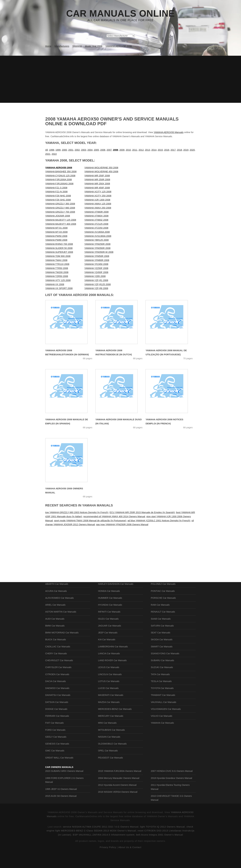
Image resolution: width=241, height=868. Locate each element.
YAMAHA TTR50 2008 (57, 268)
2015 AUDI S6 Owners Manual (61, 816)
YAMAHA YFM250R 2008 (97, 244)
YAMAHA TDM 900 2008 (58, 256)
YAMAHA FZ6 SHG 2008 (58, 200)
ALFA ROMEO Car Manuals (60, 612)
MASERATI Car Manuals (111, 709)
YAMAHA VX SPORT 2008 (59, 288)
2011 (135, 150)
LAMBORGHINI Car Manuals (113, 660)
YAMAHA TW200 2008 (57, 272)
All (47, 150)
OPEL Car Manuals (108, 764)
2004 (90, 150)
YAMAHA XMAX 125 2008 (98, 204)
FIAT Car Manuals (55, 737)
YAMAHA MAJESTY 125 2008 (61, 220)
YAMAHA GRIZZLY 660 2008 (60, 208)
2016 (167, 150)
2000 (64, 150)
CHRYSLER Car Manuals (58, 681)
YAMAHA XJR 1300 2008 (97, 200)
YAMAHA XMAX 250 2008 (98, 208)
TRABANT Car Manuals (163, 709)
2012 (141, 150)
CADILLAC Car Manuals (58, 660)
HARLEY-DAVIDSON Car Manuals (116, 598)
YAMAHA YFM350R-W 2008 (99, 252)
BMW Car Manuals (55, 640)
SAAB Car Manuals (161, 633)
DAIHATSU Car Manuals (58, 709)
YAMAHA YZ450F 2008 (96, 272)
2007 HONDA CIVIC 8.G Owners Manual (172, 791)
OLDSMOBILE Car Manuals (112, 758)
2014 (154, 150)
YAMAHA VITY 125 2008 (58, 280)
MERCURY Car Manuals (111, 730)
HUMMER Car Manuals (110, 612)
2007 (109, 150)
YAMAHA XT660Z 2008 (96, 220)
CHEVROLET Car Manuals (59, 674)
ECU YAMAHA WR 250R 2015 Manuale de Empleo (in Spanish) (142, 512)
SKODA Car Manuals (162, 653)
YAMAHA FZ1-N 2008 (56, 192)
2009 (122, 150)
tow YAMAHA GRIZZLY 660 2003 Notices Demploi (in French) (77, 512)
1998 (52, 150)
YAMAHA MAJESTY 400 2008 (61, 224)
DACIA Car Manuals (56, 695)
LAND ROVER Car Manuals (112, 674)
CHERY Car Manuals (56, 667)
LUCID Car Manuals (108, 702)
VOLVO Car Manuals (162, 730)
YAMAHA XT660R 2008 (97, 212)
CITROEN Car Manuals (57, 688)
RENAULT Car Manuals (163, 626)
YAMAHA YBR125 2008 (97, 240)
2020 (192, 150)
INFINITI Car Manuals (109, 626)
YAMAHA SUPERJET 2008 (59, 252)
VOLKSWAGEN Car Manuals (166, 723)
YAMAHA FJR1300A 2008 (59, 180)
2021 (48, 154)
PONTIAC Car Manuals (163, 605)
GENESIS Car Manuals (57, 758)
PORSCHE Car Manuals (163, 612)
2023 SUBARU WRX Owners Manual (64, 791)
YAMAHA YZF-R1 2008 (96, 280)
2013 (147, 150)
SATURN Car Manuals (162, 640)
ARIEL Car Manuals (55, 619)
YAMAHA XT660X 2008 (96, 216)
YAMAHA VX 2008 (55, 284)
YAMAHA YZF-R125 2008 (98, 284)
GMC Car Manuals (55, 764)
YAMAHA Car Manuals (162, 737)
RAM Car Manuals (160, 619)
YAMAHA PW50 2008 (56, 236)
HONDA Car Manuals (109, 605)
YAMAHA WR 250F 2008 (97, 176)
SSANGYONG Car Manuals (165, 667)
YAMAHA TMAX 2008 (56, 260)
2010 (128, 150)
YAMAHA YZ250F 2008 (96, 268)
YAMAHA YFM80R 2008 (97, 260)
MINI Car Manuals (107, 737)
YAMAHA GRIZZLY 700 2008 (60, 212)
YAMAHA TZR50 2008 (57, 276)
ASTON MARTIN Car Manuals (61, 626)
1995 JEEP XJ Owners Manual (61, 809)
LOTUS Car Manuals (109, 695)
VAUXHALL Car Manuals (164, 716)
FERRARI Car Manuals (57, 730)
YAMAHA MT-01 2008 (56, 228)
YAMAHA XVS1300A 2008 (98, 236)
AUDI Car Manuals (55, 633)
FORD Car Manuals (55, 744)
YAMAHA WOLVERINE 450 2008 (101, 172)
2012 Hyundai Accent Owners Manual (117, 805)
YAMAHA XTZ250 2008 (96, 228)
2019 (186, 150)
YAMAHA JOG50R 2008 (58, 216)
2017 (173, 150)
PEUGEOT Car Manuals (110, 771)
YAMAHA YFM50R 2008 (97, 256)
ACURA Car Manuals (56, 605)
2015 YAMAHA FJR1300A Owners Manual (120, 791)
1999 (58, 150)
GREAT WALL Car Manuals (59, 771)
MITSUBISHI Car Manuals (111, 744)
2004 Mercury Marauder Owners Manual (119, 798)
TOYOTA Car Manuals (162, 702)
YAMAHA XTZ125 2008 (96, 224)
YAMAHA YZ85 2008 (95, 276)
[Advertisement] (121, 79)
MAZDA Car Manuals (109, 716)
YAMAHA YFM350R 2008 (97, 248)
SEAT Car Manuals (161, 646)
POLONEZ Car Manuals (163, 598)
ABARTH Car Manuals (57, 598)
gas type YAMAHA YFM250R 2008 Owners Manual (122, 524)
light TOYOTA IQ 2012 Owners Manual (162, 861)
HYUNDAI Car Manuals (110, 619)
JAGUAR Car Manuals (110, 640)
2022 (54, 154)
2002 (77, 150)
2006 (103, 150)
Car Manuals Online (120, 13)
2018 (179, 150)
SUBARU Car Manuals (162, 674)
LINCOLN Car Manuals (110, 688)
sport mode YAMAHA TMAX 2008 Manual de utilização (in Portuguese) (90, 521)
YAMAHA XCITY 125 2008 (98, 192)
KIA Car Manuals (107, 653)
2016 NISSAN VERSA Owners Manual (118, 812)
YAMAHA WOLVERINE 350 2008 (101, 168)
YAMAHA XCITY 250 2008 (98, 196)
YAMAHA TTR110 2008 (57, 264)
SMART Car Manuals (162, 660)
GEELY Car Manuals (56, 751)
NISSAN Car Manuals (109, 751)
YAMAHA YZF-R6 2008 (96, 288)
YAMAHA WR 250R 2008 (97, 180)
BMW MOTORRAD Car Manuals (62, 646)
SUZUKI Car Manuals (162, 681)
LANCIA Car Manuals (109, 667)
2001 (71, 150)
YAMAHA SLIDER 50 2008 (59, 248)
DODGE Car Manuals (56, 723)
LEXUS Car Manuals (109, 681)
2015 (160, 150)
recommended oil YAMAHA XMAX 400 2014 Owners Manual (114, 516)
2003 (84, 150)
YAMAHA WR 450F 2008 (97, 188)
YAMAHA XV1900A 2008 (97, 232)
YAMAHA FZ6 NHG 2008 (58, 196)
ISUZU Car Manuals (108, 633)
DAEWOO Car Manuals (57, 702)
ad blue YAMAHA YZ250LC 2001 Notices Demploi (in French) (159, 521)
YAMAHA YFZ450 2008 (96, 264)
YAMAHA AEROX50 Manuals (169, 132)
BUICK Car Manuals (56, 653)
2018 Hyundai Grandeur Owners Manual (171, 798)
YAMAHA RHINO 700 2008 (59, 244)
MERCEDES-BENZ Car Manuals (115, 723)
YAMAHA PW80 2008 (56, 240)
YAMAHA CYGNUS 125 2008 (60, 176)
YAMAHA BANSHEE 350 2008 (61, 172)
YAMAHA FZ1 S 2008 (56, 188)
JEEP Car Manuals (108, 646)
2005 (96, 150)
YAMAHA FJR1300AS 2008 (59, 184)
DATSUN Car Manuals (57, 716)
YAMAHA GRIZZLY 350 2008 (60, 204)
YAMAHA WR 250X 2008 (97, 184)
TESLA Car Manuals (161, 695)
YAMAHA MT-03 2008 (56, 232)
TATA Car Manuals (160, 688)
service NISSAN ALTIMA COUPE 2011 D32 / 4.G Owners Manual (101, 861)
